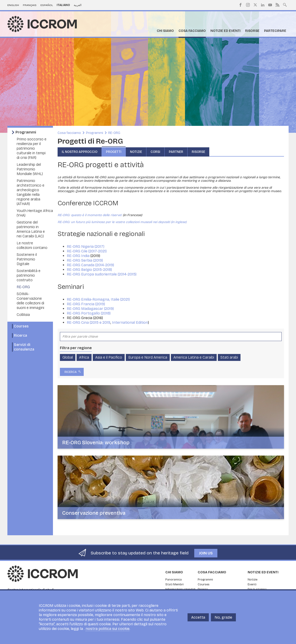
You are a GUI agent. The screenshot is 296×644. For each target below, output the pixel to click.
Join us (206, 553)
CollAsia (23, 315)
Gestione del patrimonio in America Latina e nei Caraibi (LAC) (31, 229)
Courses (21, 326)
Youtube (270, 5)
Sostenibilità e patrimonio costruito (29, 275)
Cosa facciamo (192, 31)
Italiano (63, 5)
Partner (176, 152)
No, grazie (223, 617)
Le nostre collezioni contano (32, 245)
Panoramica (174, 580)
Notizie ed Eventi (225, 31)
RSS (277, 5)
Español (47, 5)
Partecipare (275, 31)
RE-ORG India (79, 256)
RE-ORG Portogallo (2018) (89, 313)
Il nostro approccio (80, 152)
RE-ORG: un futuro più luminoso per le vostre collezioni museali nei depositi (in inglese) (122, 222)
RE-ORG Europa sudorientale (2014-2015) (102, 274)
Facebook (240, 5)
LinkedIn (263, 5)
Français (30, 5)
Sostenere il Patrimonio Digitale (27, 259)
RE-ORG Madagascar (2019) (90, 309)
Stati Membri (174, 584)
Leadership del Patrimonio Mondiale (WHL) (30, 169)
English (13, 5)
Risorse (252, 31)
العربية (78, 5)
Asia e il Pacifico (109, 357)
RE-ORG (23, 287)
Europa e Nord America (148, 357)
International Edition (130, 322)
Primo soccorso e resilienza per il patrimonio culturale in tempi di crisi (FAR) (32, 148)
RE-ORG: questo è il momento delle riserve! (90, 215)
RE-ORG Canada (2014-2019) (91, 265)
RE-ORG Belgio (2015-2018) (90, 270)
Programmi (26, 132)
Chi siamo (165, 31)
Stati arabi (229, 357)
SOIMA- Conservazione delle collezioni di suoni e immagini (30, 301)
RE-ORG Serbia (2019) (85, 260)
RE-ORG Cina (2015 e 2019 (89, 322)
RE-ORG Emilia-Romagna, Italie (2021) (99, 299)
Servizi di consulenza (24, 347)
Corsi (155, 152)
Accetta (198, 617)
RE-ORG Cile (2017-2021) (87, 251)
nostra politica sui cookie (108, 629)
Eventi (252, 584)
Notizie (136, 152)
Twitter (255, 5)
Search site (285, 4)
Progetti (114, 152)
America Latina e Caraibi (194, 357)
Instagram (248, 5)
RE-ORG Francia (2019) (86, 304)
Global (68, 357)
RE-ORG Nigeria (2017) (86, 246)
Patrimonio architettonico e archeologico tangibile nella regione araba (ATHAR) (31, 192)
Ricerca (20, 335)
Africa (84, 357)
